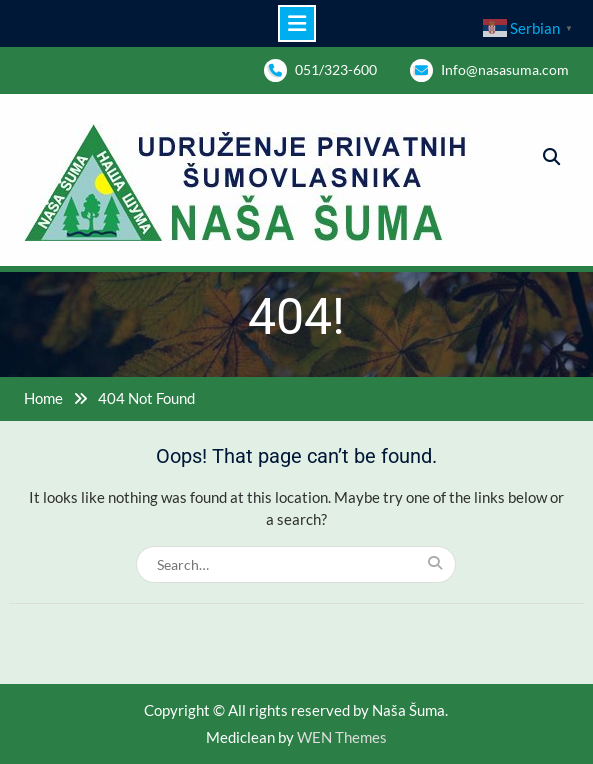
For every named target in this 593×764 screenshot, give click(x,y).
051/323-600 (336, 69)
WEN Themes (342, 737)
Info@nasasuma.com (505, 69)
